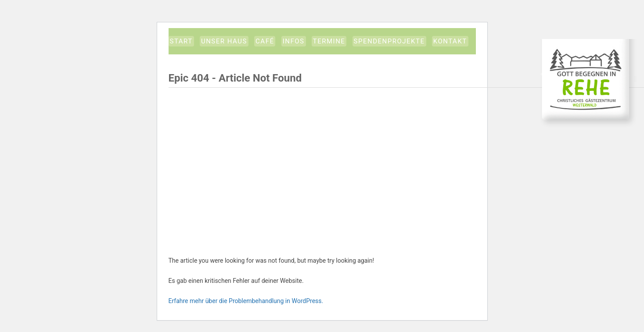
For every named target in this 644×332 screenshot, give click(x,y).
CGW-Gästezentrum (588, 83)
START (181, 41)
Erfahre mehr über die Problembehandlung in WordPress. (246, 301)
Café (265, 41)
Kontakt (450, 41)
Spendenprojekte (389, 41)
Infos (294, 41)
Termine (329, 41)
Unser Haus (224, 41)
